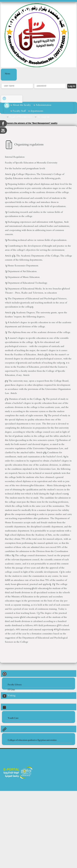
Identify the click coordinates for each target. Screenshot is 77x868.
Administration (44, 105)
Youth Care (13, 718)
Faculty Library (15, 685)
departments (37, 111)
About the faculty (22, 105)
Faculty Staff (19, 111)
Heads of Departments (21, 117)
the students (43, 117)
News (8, 74)
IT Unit (11, 690)
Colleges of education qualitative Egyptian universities (32, 740)
